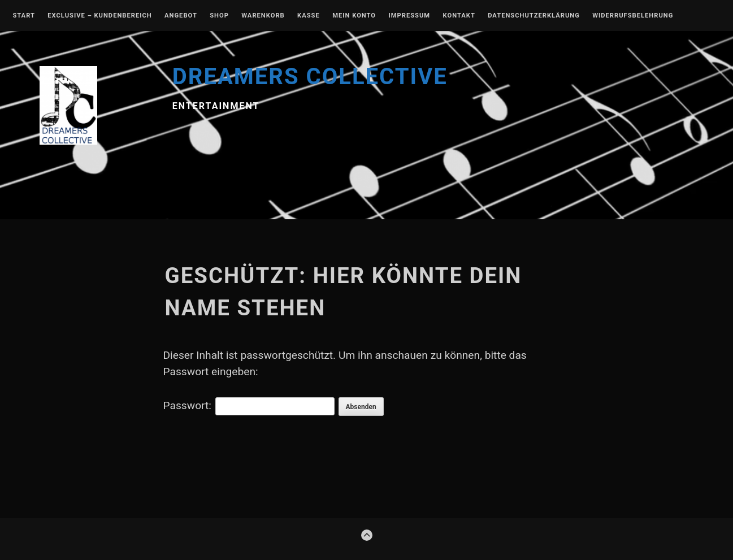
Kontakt (459, 16)
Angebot (181, 16)
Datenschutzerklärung (534, 16)
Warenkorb (263, 16)
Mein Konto (354, 16)
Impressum (409, 16)
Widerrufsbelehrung (633, 16)
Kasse (309, 16)
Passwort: (248, 405)
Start (24, 16)
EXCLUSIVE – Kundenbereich (99, 16)
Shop (219, 16)
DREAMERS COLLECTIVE (310, 77)
